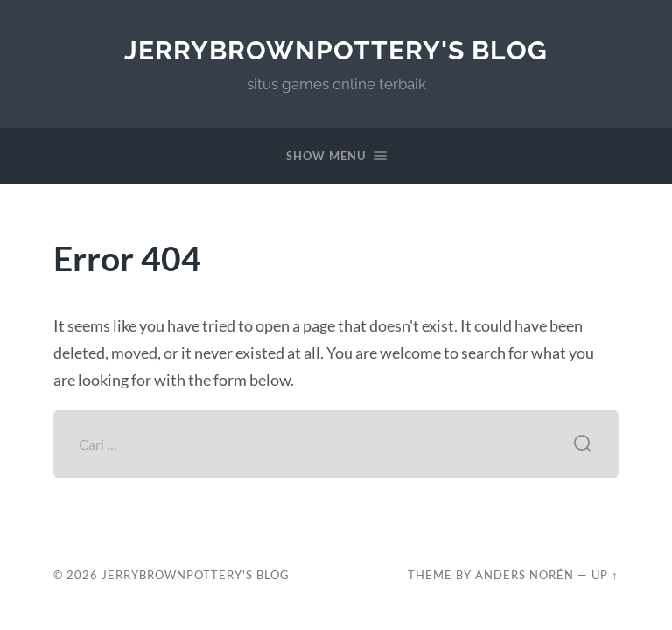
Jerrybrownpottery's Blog (336, 50)
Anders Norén (525, 575)
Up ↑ (605, 575)
